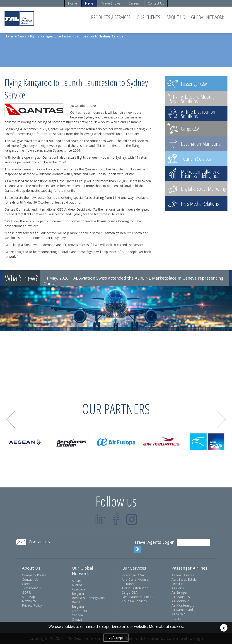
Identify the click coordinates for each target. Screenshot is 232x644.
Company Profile (34, 575)
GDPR (26, 592)
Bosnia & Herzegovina (88, 598)
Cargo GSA (130, 592)
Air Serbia (178, 614)
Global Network (208, 17)
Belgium (78, 594)
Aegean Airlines (183, 575)
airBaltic (177, 584)
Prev (11, 420)
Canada (77, 615)
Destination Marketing (138, 597)
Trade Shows (111, 3)
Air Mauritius (181, 597)
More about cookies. (166, 627)
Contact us (39, 542)
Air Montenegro (183, 605)
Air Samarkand (182, 610)
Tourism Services (134, 601)
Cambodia (79, 611)
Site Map (28, 597)
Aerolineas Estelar (185, 579)
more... (176, 618)
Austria (77, 585)
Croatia (77, 619)
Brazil (76, 602)
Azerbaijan (80, 589)
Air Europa (179, 592)
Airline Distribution (135, 588)
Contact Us (156, 3)
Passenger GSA (133, 575)
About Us (176, 17)
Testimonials (31, 588)
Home (72, 3)
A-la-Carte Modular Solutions (136, 582)
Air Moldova (180, 601)
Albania (77, 581)
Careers (134, 3)
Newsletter (30, 601)
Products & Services (111, 17)
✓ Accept (116, 638)
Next (222, 420)
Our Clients (149, 17)
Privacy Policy (32, 605)
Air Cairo (178, 588)
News (89, 3)
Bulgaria (78, 606)
